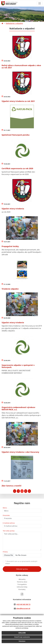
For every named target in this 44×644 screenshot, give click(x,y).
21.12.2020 (7, 284)
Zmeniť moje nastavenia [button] (22, 637)
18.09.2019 (7, 403)
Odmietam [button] (22, 641)
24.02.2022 (7, 61)
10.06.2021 (7, 164)
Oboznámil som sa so (21, 562)
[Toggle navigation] (40, 3)
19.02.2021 (7, 204)
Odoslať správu (22, 569)
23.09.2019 (7, 360)
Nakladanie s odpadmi (14, 23)
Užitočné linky (22, 587)
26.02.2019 (7, 447)
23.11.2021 (7, 130)
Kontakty (22, 589)
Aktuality (22, 579)
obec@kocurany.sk (23, 608)
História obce (22, 582)
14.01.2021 (7, 242)
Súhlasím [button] (22, 633)
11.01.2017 (7, 481)
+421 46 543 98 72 (23, 604)
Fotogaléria (22, 584)
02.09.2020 (7, 318)
